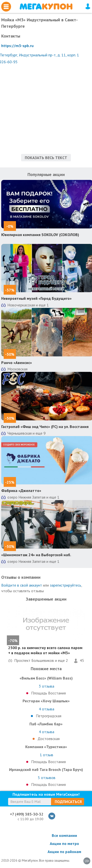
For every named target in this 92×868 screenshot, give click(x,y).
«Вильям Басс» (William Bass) (46, 678)
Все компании (64, 835)
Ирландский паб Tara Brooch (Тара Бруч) (46, 769)
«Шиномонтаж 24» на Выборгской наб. (36, 555)
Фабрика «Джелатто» (21, 491)
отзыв (46, 755)
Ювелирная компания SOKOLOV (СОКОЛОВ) (40, 235)
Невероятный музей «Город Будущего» (36, 298)
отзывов (47, 778)
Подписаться (68, 802)
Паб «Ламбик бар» (46, 724)
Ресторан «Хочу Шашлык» (46, 701)
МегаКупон (46, 6)
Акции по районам (64, 852)
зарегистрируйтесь (66, 585)
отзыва (46, 686)
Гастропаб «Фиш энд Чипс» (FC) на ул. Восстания (45, 427)
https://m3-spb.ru (17, 46)
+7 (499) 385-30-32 (27, 814)
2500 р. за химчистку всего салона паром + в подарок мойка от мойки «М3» (45, 650)
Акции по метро (64, 843)
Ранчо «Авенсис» (17, 363)
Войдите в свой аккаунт (22, 585)
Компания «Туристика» (46, 747)
